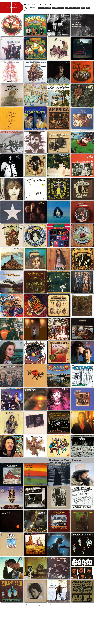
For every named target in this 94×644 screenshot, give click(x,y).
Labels (83, 467)
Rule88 (67, 635)
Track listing (64, 467)
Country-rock (70, 8)
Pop (88, 8)
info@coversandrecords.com (44, 11)
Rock (83, 8)
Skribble (50, 635)
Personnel (75, 467)
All (33, 5)
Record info (53, 467)
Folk (78, 8)
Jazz (40, 8)
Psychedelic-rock (58, 8)
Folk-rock (47, 8)
